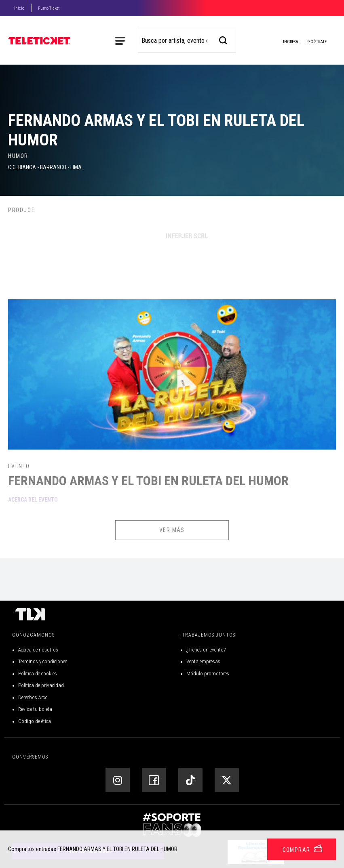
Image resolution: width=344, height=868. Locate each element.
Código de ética (35, 721)
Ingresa (284, 42)
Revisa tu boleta (35, 709)
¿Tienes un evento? (206, 650)
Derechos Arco (33, 697)
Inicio (19, 8)
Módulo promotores (208, 674)
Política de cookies (38, 674)
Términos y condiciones (43, 661)
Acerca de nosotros (38, 650)
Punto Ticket (49, 8)
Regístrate (317, 42)
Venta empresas (203, 661)
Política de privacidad (41, 685)
